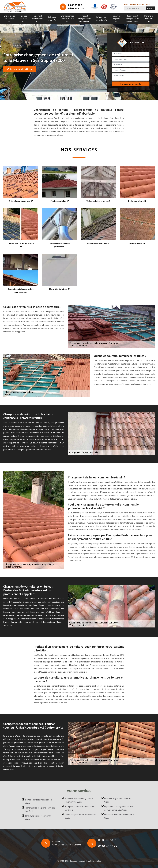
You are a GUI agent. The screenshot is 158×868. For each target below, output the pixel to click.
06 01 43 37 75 (76, 8)
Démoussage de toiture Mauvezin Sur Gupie (80, 816)
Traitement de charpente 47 (37, 19)
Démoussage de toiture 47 (102, 19)
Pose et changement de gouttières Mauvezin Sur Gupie (79, 800)
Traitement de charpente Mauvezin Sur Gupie (40, 809)
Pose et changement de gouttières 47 (85, 19)
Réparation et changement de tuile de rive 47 (132, 19)
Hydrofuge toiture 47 (52, 19)
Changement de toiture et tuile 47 (68, 19)
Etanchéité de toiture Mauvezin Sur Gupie (119, 816)
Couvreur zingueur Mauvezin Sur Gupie (118, 800)
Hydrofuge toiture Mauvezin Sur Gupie (39, 818)
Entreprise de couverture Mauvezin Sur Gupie (80, 808)
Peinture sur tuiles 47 (23, 19)
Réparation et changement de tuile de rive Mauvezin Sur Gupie (119, 808)
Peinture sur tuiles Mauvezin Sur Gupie (39, 801)
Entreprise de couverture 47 (10, 19)
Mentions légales (94, 861)
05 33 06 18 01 (76, 5)
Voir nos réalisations (20, 69)
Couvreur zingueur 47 (116, 19)
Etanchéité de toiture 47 (149, 19)
